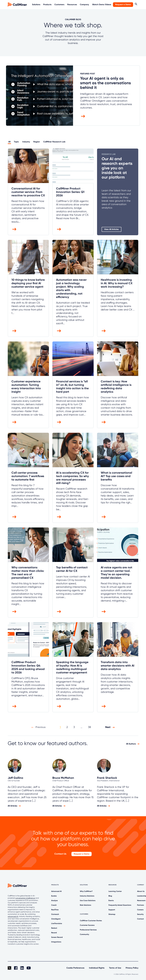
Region (37, 142)
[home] (18, 4)
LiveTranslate (57, 923)
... (81, 727)
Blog (110, 896)
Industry (26, 142)
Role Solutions (86, 905)
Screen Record (57, 937)
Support (112, 910)
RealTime (55, 910)
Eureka (54, 896)
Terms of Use (115, 968)
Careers (140, 910)
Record (54, 933)
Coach (54, 905)
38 (89, 727)
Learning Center (115, 891)
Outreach (55, 914)
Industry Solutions (87, 896)
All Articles (13, 806)
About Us (141, 891)
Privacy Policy (132, 968)
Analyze (54, 900)
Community (84, 934)
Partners (141, 905)
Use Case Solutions (88, 900)
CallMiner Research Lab (54, 142)
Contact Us (60, 854)
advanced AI (13, 916)
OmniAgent (56, 919)
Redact (54, 928)
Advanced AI (56, 891)
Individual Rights (97, 968)
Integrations (56, 942)
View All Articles (112, 229)
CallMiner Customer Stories (91, 921)
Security (140, 914)
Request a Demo (123, 5)
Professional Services (88, 930)
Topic (16, 142)
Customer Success (87, 925)
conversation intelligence (25, 898)
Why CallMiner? (86, 891)
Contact (140, 919)
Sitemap (112, 914)
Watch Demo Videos (102, 5)
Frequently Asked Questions (120, 905)
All (9, 142)
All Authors (131, 744)
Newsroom (141, 900)
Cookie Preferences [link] (75, 968)
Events (111, 900)
